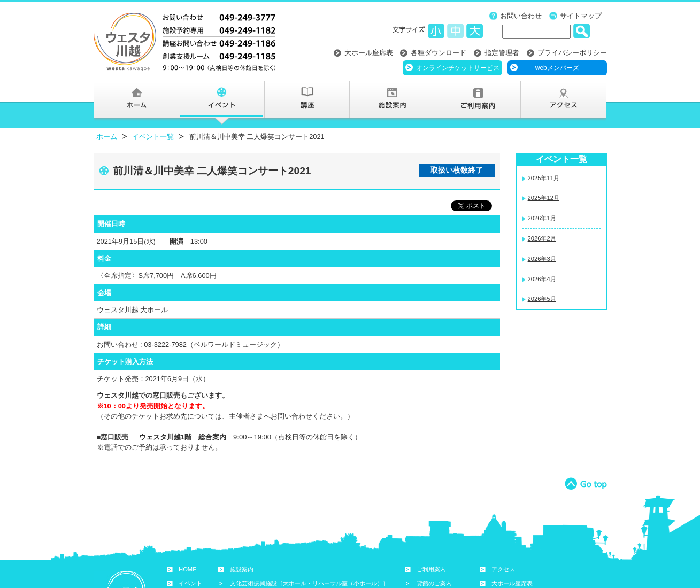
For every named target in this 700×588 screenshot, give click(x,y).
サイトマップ (581, 16)
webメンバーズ (557, 68)
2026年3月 (542, 259)
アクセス (503, 569)
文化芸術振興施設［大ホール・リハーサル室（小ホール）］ (309, 583)
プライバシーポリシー (572, 53)
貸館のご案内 (434, 583)
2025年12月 (544, 198)
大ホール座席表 (369, 53)
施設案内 (242, 569)
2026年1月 (542, 218)
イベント (190, 583)
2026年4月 (542, 279)
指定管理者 (502, 53)
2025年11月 (544, 178)
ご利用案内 (431, 569)
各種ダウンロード (439, 53)
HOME (188, 569)
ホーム (107, 137)
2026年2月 (542, 238)
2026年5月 (542, 299)
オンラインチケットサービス (458, 68)
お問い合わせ (521, 16)
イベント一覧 (153, 137)
